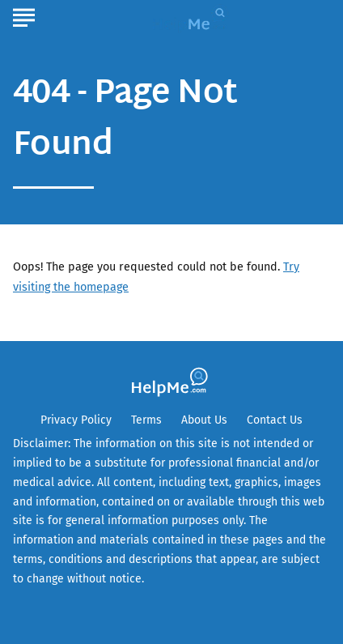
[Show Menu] (24, 15)
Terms (146, 420)
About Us (204, 420)
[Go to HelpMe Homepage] (193, 17)
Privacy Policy (76, 420)
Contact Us (275, 420)
